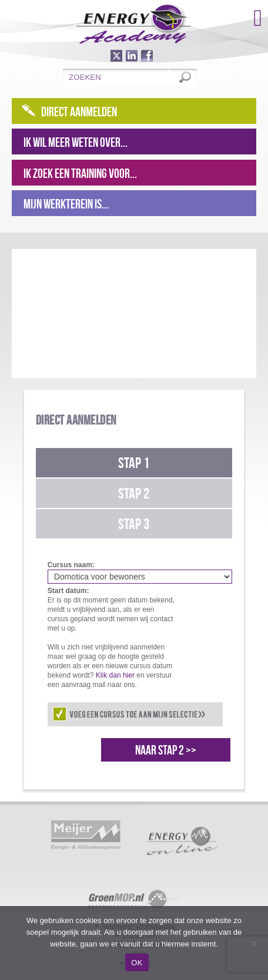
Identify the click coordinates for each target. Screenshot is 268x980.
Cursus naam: (71, 565)
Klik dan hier (115, 675)
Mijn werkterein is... (66, 204)
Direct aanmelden (79, 112)
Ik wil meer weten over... (76, 142)
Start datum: (68, 591)
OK (137, 963)
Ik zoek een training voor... (80, 173)
